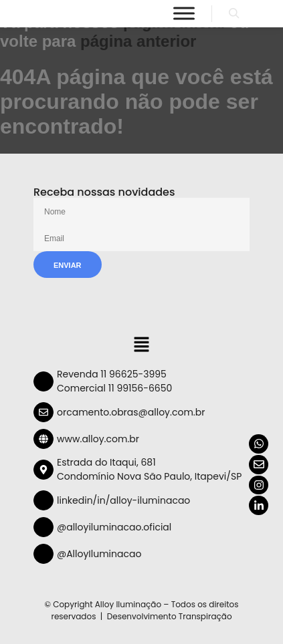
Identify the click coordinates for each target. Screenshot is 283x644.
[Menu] (184, 13)
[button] (141, 346)
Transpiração (205, 616)
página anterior (138, 41)
